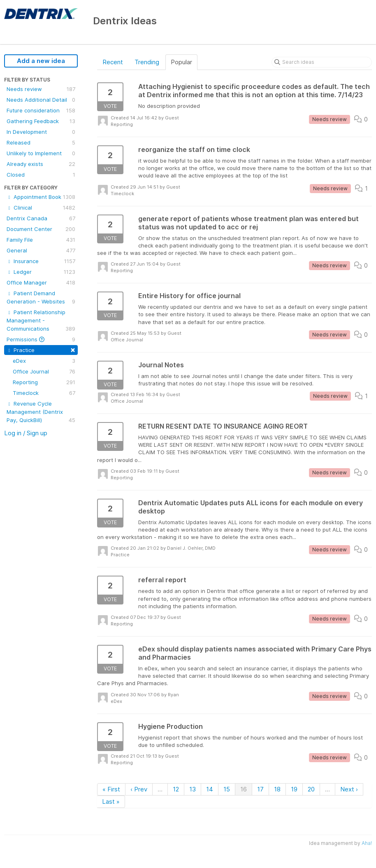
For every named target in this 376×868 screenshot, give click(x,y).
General (41, 250)
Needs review (41, 89)
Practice (41, 349)
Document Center (41, 229)
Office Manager (41, 282)
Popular (181, 62)
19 (294, 789)
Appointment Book (41, 197)
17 (260, 789)
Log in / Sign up (26, 433)
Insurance (41, 261)
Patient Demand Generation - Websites (41, 298)
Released (41, 142)
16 (244, 789)
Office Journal (44, 371)
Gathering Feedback (41, 121)
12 (176, 789)
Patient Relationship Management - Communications (41, 321)
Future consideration (41, 110)
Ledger (41, 272)
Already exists (41, 164)
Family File (41, 240)
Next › (349, 789)
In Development (41, 132)
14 (210, 789)
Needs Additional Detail (41, 100)
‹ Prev (139, 789)
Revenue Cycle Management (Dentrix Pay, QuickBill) (41, 412)
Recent (113, 62)
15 (227, 789)
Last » (111, 801)
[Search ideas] (322, 62)
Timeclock (44, 393)
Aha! (367, 843)
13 (193, 789)
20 (311, 789)
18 (277, 789)
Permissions (41, 339)
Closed (41, 175)
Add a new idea (41, 61)
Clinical (41, 208)
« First (111, 789)
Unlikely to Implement (41, 153)
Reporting (44, 382)
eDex (44, 361)
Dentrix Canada (41, 218)
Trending (147, 62)
